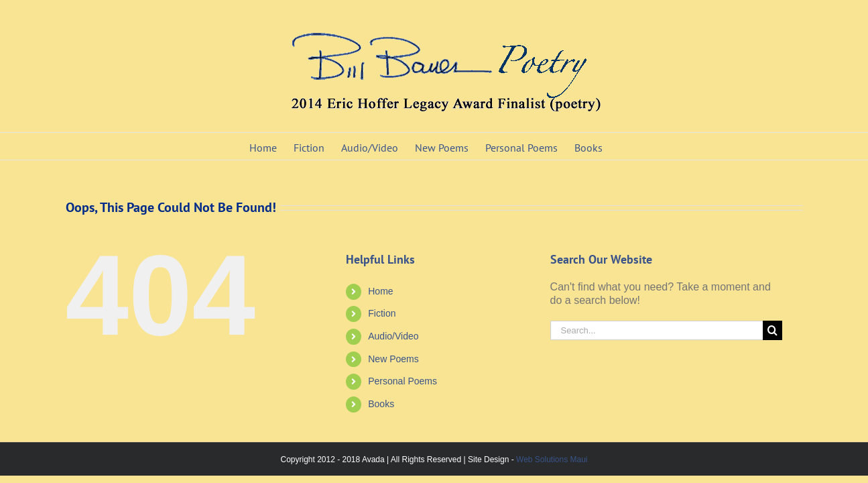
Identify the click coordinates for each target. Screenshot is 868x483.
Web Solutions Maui (552, 460)
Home (380, 291)
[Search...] (657, 330)
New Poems (393, 359)
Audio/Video (393, 336)
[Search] (772, 330)
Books (381, 404)
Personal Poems (402, 381)
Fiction (382, 313)
